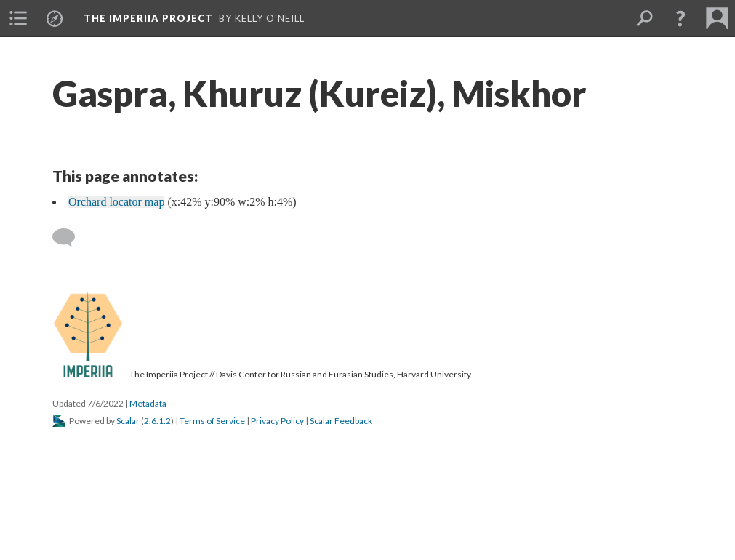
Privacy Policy (277, 421)
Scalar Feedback (341, 421)
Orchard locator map (116, 202)
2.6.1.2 (157, 421)
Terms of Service (212, 421)
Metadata (148, 403)
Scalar (128, 421)
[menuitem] (18, 18)
